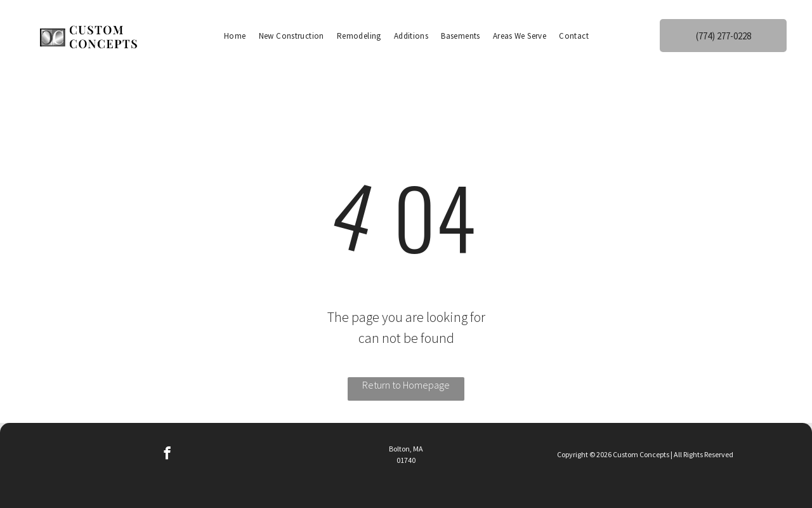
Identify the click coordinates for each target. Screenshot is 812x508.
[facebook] (167, 455)
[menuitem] (235, 36)
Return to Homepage (406, 385)
